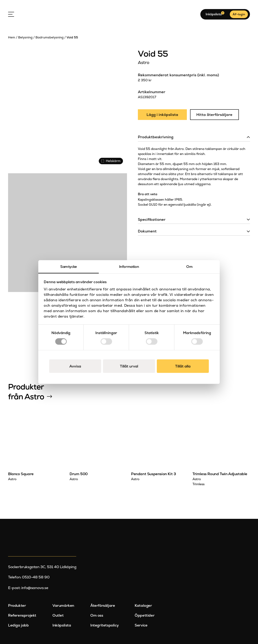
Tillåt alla (183, 366)
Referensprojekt (22, 615)
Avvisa (75, 366)
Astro (144, 62)
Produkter (17, 606)
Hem (12, 37)
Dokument (147, 231)
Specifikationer (152, 219)
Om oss (97, 615)
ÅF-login (239, 14)
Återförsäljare (103, 606)
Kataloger (143, 606)
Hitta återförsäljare (214, 115)
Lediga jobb (18, 625)
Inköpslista (62, 625)
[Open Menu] (11, 14)
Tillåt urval (129, 366)
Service (141, 625)
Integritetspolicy (104, 625)
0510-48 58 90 (36, 577)
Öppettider (145, 615)
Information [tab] (129, 267)
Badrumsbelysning (49, 37)
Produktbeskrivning (156, 137)
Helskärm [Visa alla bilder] (111, 161)
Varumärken (63, 606)
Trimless (199, 484)
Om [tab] (189, 267)
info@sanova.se (35, 588)
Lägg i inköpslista (162, 115)
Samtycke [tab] (69, 267)
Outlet (58, 615)
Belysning (25, 37)
